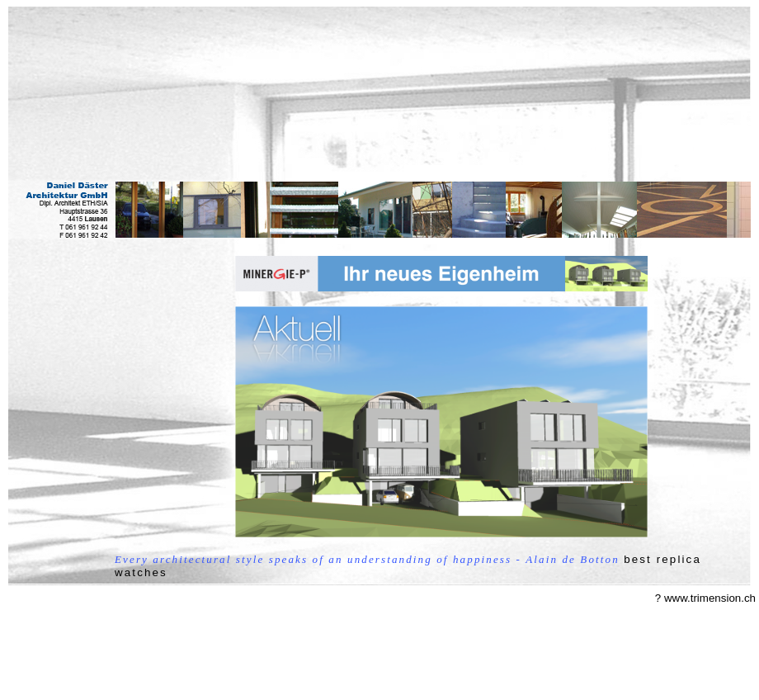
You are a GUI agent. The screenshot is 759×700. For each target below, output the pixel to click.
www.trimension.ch (710, 598)
